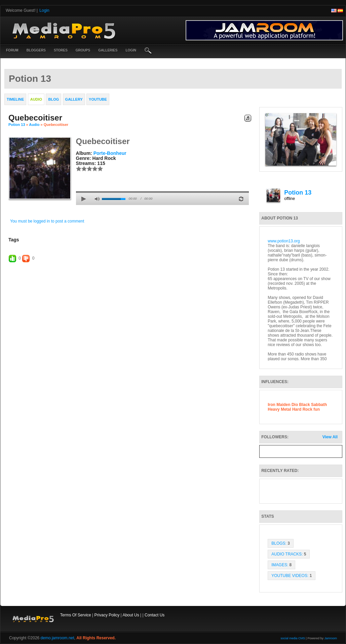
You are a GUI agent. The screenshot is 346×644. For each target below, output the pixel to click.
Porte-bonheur (110, 153)
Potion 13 (17, 125)
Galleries (108, 50)
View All (330, 437)
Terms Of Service (76, 615)
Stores (61, 50)
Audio (34, 125)
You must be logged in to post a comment (47, 221)
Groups (83, 50)
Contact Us (155, 615)
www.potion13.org (284, 241)
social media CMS (293, 638)
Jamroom (331, 638)
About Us (131, 615)
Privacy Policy (107, 615)
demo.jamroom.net (57, 638)
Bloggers (36, 50)
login (131, 50)
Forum (12, 50)
